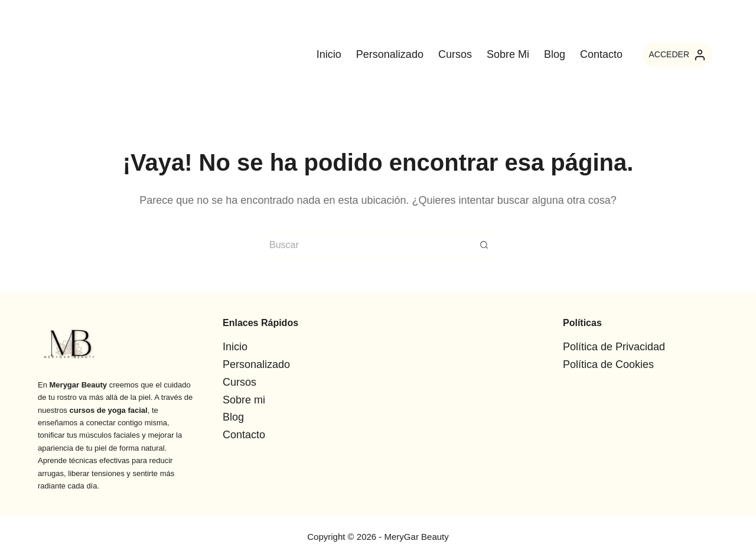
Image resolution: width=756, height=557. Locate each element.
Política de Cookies (608, 364)
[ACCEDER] (677, 55)
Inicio (329, 54)
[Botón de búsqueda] (484, 245)
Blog (555, 54)
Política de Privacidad (614, 347)
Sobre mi (508, 54)
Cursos (455, 54)
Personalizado (390, 54)
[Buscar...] (366, 245)
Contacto (601, 54)
